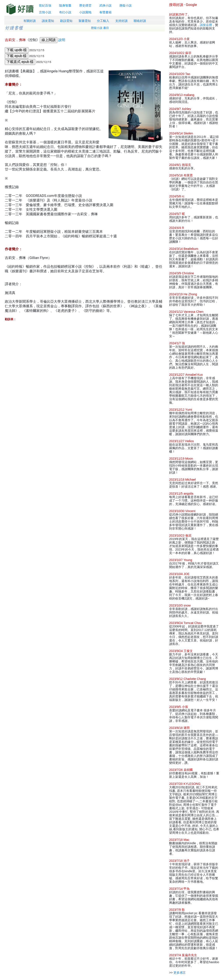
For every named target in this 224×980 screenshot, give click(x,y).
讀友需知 (48, 21)
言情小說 (45, 12)
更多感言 (180, 973)
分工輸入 (103, 21)
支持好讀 (121, 21)
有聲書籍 (105, 12)
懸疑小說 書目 (100, 28)
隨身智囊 (65, 5)
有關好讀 (30, 21)
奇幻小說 (65, 12)
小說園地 (85, 12)
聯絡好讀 (140, 21)
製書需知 (85, 21)
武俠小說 (105, 5)
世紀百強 (45, 5)
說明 (62, 40)
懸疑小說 (126, 5)
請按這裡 (206, 25)
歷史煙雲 (85, 5)
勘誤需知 (66, 21)
